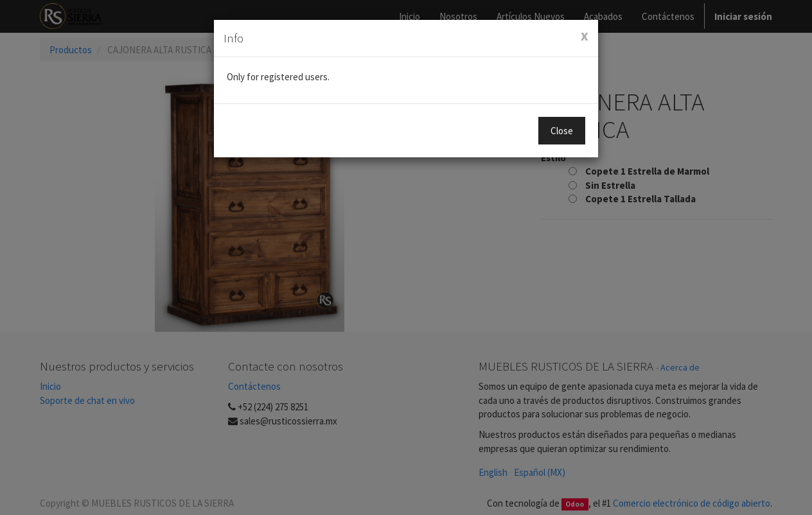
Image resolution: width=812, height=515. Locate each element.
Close (562, 131)
